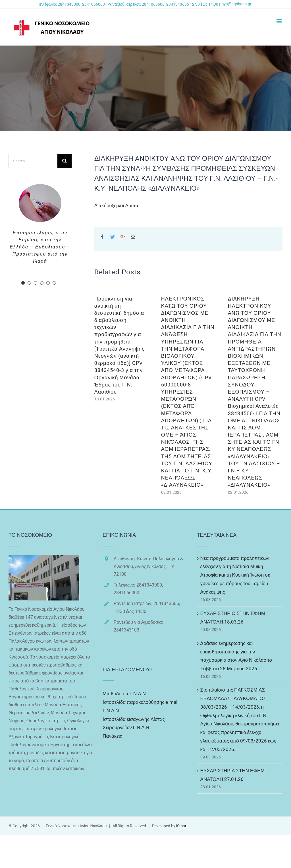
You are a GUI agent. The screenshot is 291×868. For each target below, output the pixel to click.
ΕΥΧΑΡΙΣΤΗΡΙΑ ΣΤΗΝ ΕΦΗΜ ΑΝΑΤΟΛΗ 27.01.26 (233, 775)
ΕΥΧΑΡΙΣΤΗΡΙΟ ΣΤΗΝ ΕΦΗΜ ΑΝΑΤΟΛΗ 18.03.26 (233, 618)
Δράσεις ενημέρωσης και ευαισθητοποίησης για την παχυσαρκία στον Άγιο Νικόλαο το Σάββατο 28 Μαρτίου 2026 (236, 656)
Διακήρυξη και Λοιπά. (117, 205)
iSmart (182, 826)
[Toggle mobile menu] (279, 21)
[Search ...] (33, 161)
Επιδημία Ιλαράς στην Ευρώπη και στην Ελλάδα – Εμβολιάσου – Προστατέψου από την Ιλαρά (40, 247)
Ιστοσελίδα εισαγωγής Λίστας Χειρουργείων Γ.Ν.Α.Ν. (134, 723)
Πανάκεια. (113, 736)
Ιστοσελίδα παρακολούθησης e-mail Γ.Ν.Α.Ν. (141, 706)
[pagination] (23, 283)
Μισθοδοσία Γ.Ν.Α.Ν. (125, 694)
